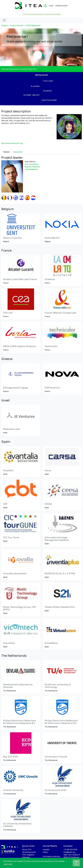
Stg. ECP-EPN (10, 757)
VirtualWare (51, 643)
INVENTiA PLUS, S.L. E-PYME (60, 574)
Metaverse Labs (12, 429)
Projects (5, 25)
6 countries (35, 86)
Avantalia (8, 471)
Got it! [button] (76, 863)
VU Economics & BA (55, 790)
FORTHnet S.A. (52, 388)
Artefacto (50, 279)
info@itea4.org (69, 852)
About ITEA (27, 850)
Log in (51, 6)
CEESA (48, 504)
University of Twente (56, 757)
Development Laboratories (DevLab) (18, 686)
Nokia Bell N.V (52, 238)
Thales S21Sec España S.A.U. (60, 607)
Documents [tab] (18, 152)
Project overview (17, 25)
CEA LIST (8, 313)
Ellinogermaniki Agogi (16, 388)
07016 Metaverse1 (33, 25)
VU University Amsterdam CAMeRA (17, 825)
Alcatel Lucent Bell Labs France (20, 279)
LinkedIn (46, 850)
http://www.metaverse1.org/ (12, 143)
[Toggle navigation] (4, 20)
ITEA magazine (28, 855)
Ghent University (12, 238)
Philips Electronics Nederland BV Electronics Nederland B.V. (20, 722)
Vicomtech (9, 643)
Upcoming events (29, 852)
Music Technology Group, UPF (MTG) (19, 608)
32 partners (47, 91)
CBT (5, 504)
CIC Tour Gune (11, 538)
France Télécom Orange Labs (60, 313)
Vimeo (45, 852)
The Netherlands (31, 169)
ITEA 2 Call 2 (48, 81)
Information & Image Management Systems (57, 539)
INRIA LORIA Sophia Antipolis (19, 346)
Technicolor (51, 346)
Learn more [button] (8, 864)
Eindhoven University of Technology (58, 686)
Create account (61, 6)
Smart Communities (49, 100)
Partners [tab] (6, 152)
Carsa (48, 471)
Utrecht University (13, 790)
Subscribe (26, 857)
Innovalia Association (15, 574)
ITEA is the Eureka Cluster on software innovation (42, 14)
